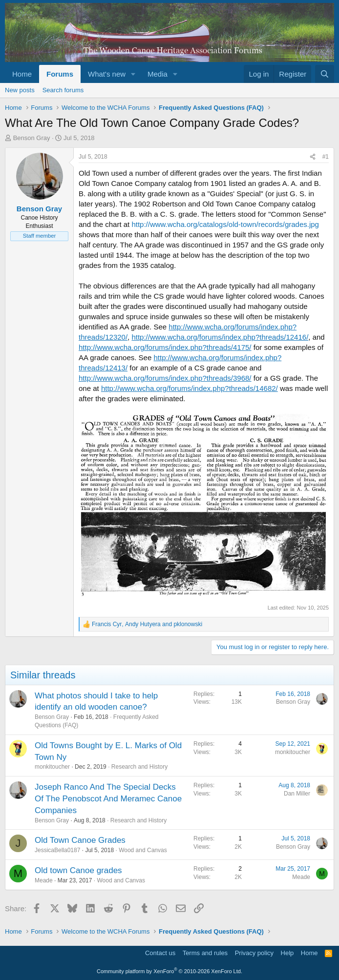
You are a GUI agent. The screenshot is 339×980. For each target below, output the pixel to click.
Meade (44, 880)
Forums (60, 74)
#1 (326, 157)
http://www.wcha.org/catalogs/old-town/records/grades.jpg (225, 224)
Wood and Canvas (143, 850)
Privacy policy (254, 953)
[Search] (325, 74)
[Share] (313, 157)
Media (158, 74)
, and (147, 624)
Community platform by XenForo (169, 971)
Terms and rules (205, 953)
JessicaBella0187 (57, 850)
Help (287, 953)
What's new (107, 74)
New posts (20, 90)
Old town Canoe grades (78, 870)
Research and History (139, 767)
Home (22, 74)
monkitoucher (52, 767)
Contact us (160, 953)
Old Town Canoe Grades (80, 840)
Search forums (63, 90)
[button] (133, 74)
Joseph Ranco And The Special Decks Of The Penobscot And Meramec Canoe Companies (108, 799)
